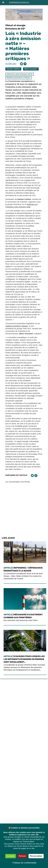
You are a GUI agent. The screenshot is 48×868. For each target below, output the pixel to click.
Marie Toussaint (31, 69)
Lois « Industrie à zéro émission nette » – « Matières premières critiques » (23, 46)
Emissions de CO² (15, 29)
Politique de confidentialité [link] (24, 863)
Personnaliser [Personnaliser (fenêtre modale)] (36, 856)
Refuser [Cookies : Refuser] (22, 856)
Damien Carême (13, 69)
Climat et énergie (15, 25)
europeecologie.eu (19, 3)
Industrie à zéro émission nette (20, 74)
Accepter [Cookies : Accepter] (11, 856)
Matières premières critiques (18, 78)
